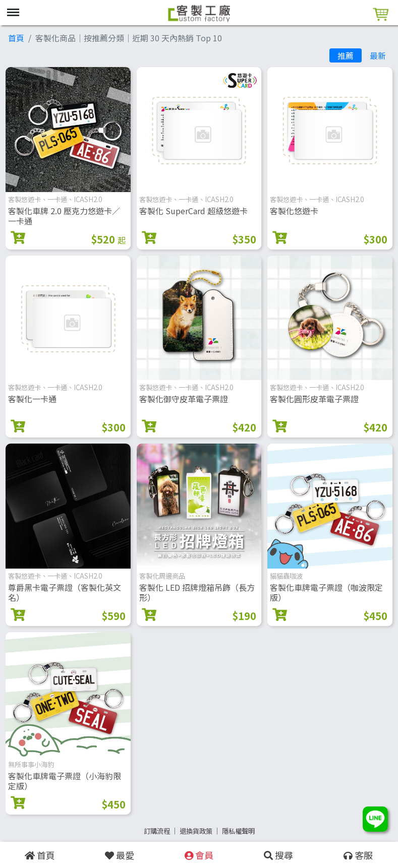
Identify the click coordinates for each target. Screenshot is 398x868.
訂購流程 (157, 831)
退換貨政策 (196, 831)
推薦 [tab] (346, 55)
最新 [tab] (378, 55)
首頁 (16, 38)
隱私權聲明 (238, 831)
